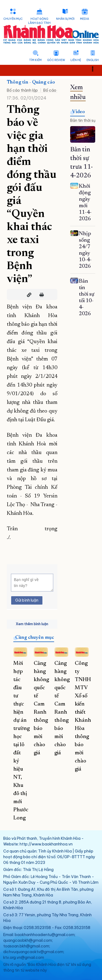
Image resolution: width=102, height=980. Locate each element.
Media (84, 19)
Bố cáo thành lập (22, 90)
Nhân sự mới (65, 19)
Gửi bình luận (27, 600)
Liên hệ (76, 60)
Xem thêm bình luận (32, 624)
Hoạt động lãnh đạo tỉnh (39, 21)
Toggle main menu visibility (96, 69)
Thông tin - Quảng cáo (31, 82)
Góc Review (56, 60)
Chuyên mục (13, 19)
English (93, 60)
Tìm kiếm (35, 60)
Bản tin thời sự (83, 120)
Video (78, 112)
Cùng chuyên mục (35, 638)
